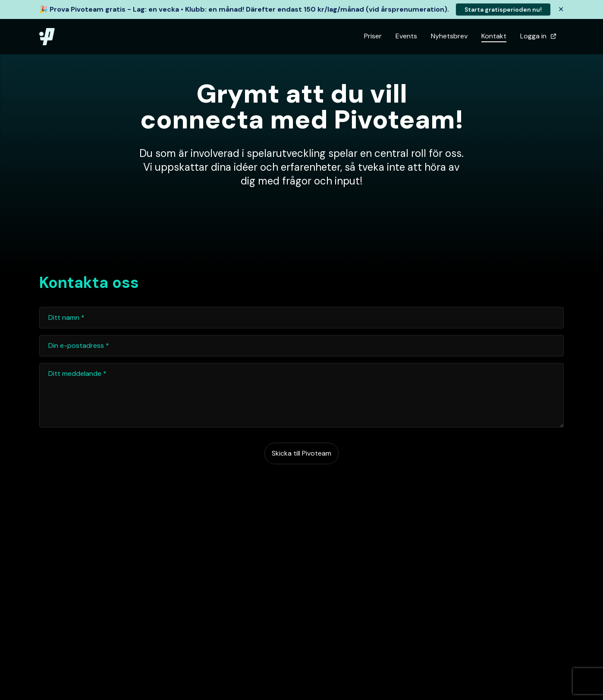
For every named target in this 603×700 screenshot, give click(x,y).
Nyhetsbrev (449, 36)
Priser (373, 36)
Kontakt (494, 36)
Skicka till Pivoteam (301, 453)
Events (406, 36)
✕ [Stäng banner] (561, 9)
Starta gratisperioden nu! (503, 9)
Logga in (539, 36)
